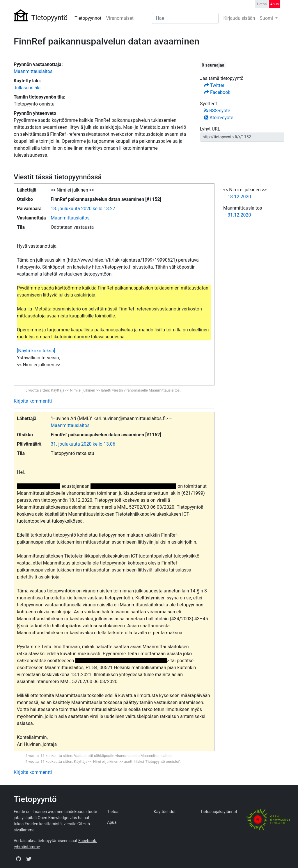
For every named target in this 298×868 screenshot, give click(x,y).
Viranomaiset (120, 18)
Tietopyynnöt (88, 18)
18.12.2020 (239, 197)
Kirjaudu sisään (239, 18)
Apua (274, 4)
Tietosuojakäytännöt (219, 812)
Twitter (214, 85)
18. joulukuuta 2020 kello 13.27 (83, 209)
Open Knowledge (53, 818)
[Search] (185, 18)
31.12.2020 (239, 215)
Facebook (217, 92)
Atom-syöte (219, 118)
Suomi (267, 18)
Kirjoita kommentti (33, 401)
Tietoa (262, 4)
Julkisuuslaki (27, 88)
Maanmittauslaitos (33, 71)
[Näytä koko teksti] (36, 351)
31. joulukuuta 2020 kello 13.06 (83, 444)
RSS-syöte (217, 111)
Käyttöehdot (165, 812)
